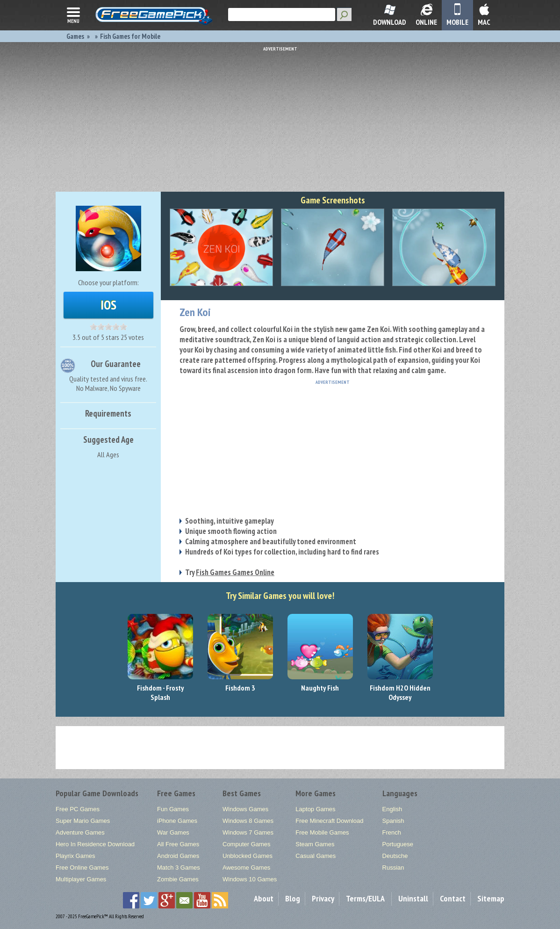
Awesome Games (246, 868)
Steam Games (315, 844)
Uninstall (413, 898)
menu (73, 14)
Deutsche (395, 856)
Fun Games (173, 809)
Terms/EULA (365, 898)
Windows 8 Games (248, 821)
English (392, 809)
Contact (453, 898)
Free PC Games (78, 809)
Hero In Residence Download (95, 844)
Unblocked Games (248, 856)
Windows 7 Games (248, 832)
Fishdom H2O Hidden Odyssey (400, 692)
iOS (108, 305)
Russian (393, 868)
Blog (293, 898)
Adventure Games (80, 832)
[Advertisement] (280, 117)
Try (230, 572)
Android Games (178, 856)
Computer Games (247, 844)
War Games (173, 832)
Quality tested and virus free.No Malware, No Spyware (108, 383)
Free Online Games (82, 868)
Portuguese (398, 844)
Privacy (323, 898)
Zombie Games (178, 879)
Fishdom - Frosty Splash (160, 692)
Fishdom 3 (240, 688)
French (392, 832)
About (264, 898)
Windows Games (245, 809)
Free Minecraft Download (329, 821)
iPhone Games (177, 821)
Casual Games (316, 856)
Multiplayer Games (81, 879)
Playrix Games (75, 856)
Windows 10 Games (250, 879)
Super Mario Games (83, 821)
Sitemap (491, 898)
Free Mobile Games (322, 832)
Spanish (393, 821)
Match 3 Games (179, 868)
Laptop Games (315, 809)
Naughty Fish (320, 688)
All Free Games (178, 844)
